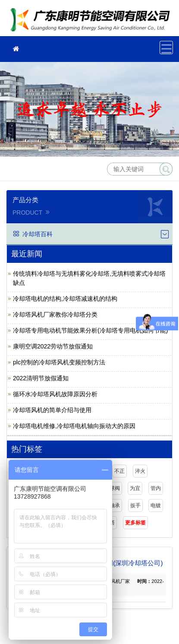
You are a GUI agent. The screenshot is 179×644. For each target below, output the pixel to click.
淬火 (140, 471)
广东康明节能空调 (93, 21)
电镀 (156, 505)
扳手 (135, 505)
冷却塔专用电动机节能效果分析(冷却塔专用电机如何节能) (90, 330)
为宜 (135, 488)
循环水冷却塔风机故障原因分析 (55, 394)
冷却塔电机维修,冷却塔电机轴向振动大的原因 (74, 426)
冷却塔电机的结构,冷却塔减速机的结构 (65, 299)
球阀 (115, 488)
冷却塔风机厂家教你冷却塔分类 (55, 314)
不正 (119, 471)
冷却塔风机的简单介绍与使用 (52, 410)
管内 (156, 488)
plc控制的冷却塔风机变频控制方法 (59, 362)
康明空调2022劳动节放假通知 (53, 346)
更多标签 (135, 523)
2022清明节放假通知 (41, 378)
